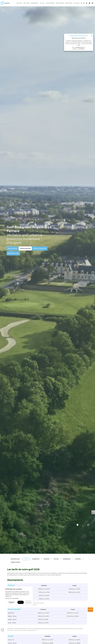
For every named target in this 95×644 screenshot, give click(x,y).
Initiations (47, 559)
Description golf (15, 559)
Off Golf (42, 3)
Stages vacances (15, 562)
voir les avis (90, 611)
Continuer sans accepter (11, 602)
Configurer (28, 602)
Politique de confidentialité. (12, 598)
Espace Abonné (13, 248)
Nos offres (27, 3)
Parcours (56, 559)
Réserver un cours (13, 253)
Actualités (76, 3)
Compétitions (36, 559)
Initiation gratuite (25, 248)
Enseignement (35, 3)
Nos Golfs (19, 3)
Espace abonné (60, 3)
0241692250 (82, 49)
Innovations (69, 3)
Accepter (21, 602)
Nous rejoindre (50, 3)
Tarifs (26, 559)
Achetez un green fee (40, 248)
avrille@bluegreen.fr (80, 47)
